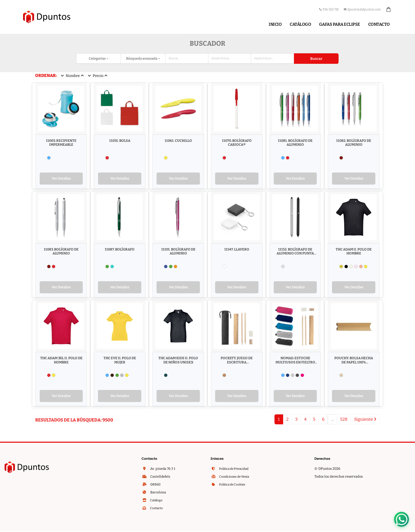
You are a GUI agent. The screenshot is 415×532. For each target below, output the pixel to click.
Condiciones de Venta (236, 478)
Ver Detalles (61, 179)
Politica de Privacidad (236, 470)
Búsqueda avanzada (142, 58)
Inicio (275, 24)
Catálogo (300, 24)
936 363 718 (329, 9)
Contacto (379, 24)
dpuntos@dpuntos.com (362, 9)
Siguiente (365, 421)
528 (344, 421)
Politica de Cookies (234, 486)
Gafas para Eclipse (340, 24)
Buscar (316, 59)
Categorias (97, 58)
